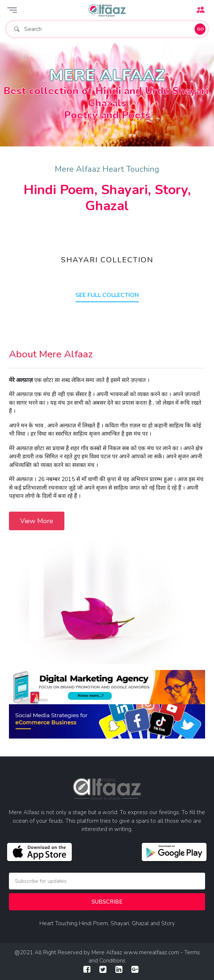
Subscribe (107, 902)
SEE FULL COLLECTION (107, 295)
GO (200, 29)
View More (37, 521)
